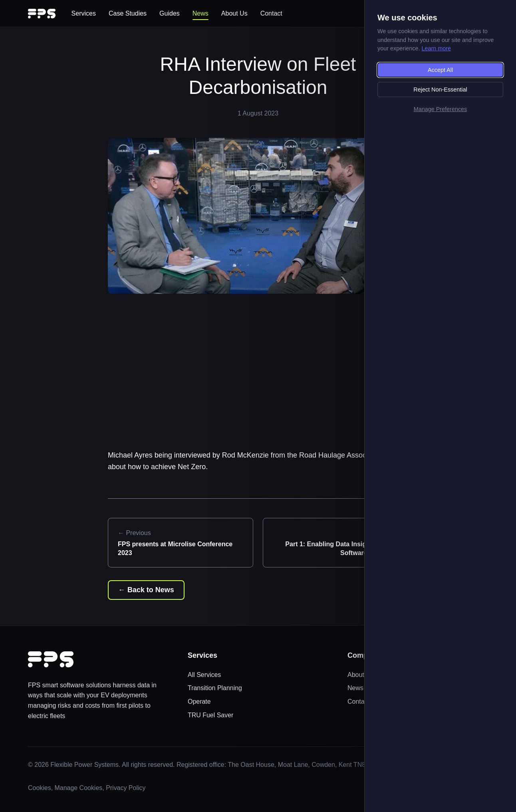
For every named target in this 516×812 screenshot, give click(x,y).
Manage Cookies (79, 788)
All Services (204, 675)
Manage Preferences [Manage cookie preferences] (441, 109)
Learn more (436, 48)
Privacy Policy (126, 788)
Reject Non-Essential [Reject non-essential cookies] (440, 90)
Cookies (40, 788)
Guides (170, 13)
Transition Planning (215, 688)
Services (84, 13)
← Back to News (146, 590)
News (200, 13)
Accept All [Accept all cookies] (440, 70)
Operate (199, 702)
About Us (234, 13)
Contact (271, 13)
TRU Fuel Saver (211, 715)
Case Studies (128, 13)
